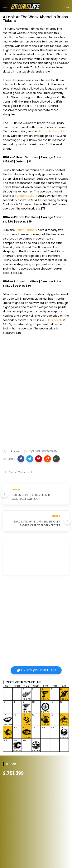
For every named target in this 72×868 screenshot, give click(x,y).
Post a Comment (20, 472)
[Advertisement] (36, 406)
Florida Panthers (26, 230)
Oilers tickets (54, 320)
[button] (21, 459)
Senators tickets (26, 196)
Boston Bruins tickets (53, 131)
